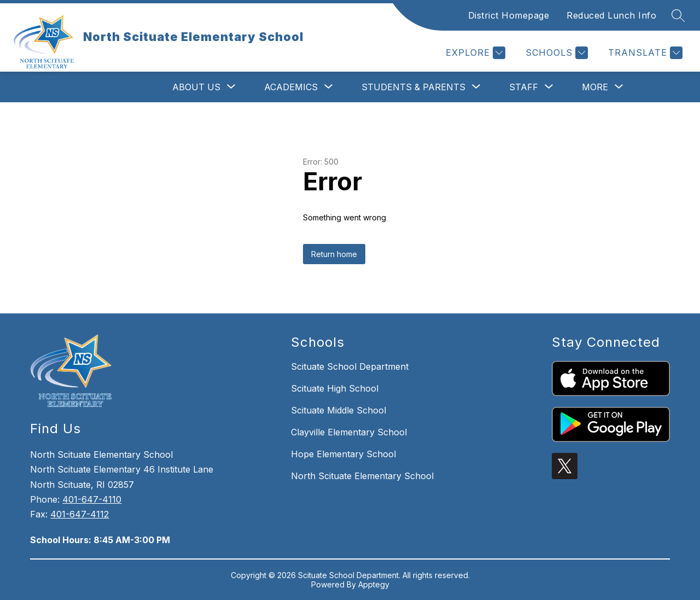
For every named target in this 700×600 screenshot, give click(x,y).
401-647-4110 (92, 499)
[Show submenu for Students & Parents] (413, 87)
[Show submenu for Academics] (291, 87)
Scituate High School (335, 388)
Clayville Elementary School (349, 432)
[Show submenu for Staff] (524, 87)
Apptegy (374, 584)
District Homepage (509, 15)
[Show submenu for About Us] (196, 87)
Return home (334, 254)
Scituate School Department (350, 366)
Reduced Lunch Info (611, 15)
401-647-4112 (80, 514)
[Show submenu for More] (595, 87)
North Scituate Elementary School (362, 476)
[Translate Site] (644, 53)
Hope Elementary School (343, 454)
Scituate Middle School (339, 410)
